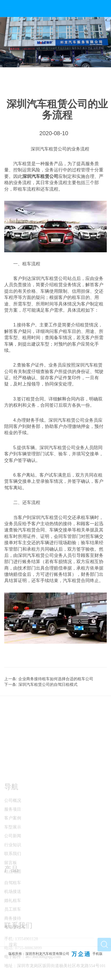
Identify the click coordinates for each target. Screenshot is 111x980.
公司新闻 (13, 858)
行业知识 (13, 867)
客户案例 (13, 841)
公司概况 (13, 823)
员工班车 (13, 926)
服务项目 (13, 832)
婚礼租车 (13, 917)
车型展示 (13, 850)
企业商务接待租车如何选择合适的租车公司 (56, 679)
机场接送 (13, 908)
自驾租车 (13, 900)
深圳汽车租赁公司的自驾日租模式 (48, 684)
